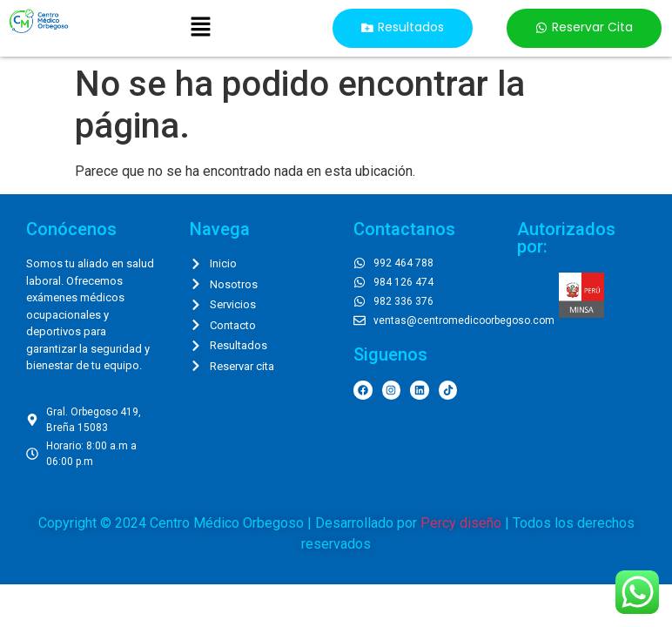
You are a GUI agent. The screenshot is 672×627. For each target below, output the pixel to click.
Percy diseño (461, 523)
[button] (200, 28)
